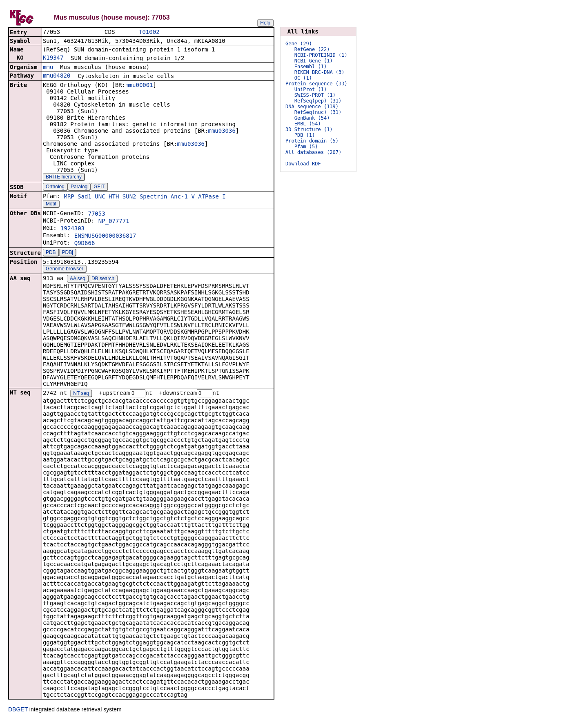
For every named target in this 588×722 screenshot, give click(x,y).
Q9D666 (85, 244)
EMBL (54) (308, 124)
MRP (69, 197)
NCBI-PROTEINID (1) (321, 55)
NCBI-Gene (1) (314, 61)
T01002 (149, 32)
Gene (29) (299, 44)
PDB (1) (305, 135)
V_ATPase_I (208, 197)
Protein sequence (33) (316, 84)
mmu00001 (139, 86)
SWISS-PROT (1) (315, 95)
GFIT (99, 187)
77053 (96, 214)
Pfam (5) (306, 147)
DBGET (18, 711)
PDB (51, 253)
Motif (51, 205)
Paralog (79, 187)
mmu (48, 68)
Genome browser (65, 270)
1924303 (72, 229)
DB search (103, 279)
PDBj (68, 253)
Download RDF (303, 164)
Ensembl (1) (311, 67)
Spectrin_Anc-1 (164, 197)
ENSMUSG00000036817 (105, 236)
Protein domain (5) (312, 141)
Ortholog (55, 187)
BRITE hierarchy (64, 178)
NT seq (81, 394)
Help (265, 23)
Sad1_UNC (91, 197)
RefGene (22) (312, 49)
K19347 (53, 58)
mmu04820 (57, 76)
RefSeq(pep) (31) (318, 101)
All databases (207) (313, 152)
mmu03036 (222, 131)
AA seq (78, 279)
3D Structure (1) (309, 129)
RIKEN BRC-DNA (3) (320, 72)
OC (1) (303, 78)
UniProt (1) (311, 89)
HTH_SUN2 (122, 197)
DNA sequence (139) (312, 107)
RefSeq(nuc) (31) (318, 112)
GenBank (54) (312, 118)
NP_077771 (114, 222)
